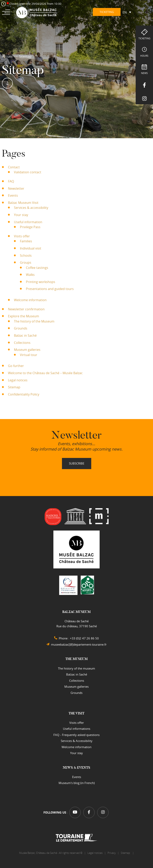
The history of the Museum (34, 321)
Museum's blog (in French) (77, 783)
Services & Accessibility (77, 741)
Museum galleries (27, 350)
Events (13, 195)
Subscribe (77, 463)
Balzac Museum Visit (23, 203)
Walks (30, 275)
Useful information (28, 222)
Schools (26, 255)
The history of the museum (76, 668)
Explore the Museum (24, 316)
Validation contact (28, 172)
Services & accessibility (31, 208)
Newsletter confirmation (26, 309)
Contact (14, 167)
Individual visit (31, 248)
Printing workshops (41, 282)
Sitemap (14, 387)
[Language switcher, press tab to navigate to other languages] (127, 12)
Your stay (21, 215)
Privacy (112, 853)
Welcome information (30, 300)
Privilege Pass (30, 227)
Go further (16, 366)
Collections (22, 343)
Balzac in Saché (25, 335)
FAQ (11, 181)
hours (144, 56)
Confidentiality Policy (24, 394)
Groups (26, 262)
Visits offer (22, 236)
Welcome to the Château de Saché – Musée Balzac (45, 373)
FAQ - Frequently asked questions (76, 735)
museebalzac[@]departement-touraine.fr (79, 644)
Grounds (21, 328)
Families (26, 241)
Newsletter (16, 188)
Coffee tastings (37, 268)
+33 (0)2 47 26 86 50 (84, 638)
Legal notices (18, 380)
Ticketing (144, 38)
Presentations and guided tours (50, 289)
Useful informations (77, 729)
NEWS (144, 73)
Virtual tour (29, 355)
